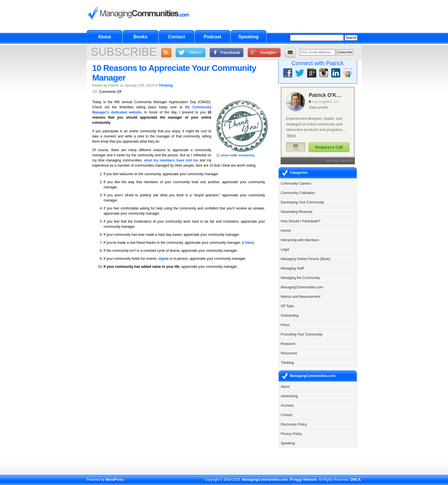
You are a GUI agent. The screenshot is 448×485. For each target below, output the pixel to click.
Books (140, 37)
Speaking (248, 37)
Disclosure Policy (294, 424)
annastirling (246, 155)
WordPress (114, 480)
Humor (286, 231)
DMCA (355, 480)
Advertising (289, 396)
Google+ (269, 53)
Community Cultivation (298, 193)
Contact (177, 37)
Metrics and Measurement (301, 297)
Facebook (230, 53)
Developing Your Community (302, 202)
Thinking (166, 85)
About (104, 37)
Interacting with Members (300, 240)
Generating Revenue (297, 212)
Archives (287, 406)
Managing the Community (300, 278)
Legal (285, 250)
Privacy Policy (292, 434)
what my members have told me (171, 160)
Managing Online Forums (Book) (306, 259)
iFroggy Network (303, 480)
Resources (289, 353)
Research (288, 344)
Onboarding (290, 316)
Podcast (212, 37)
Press (285, 325)
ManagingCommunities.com (302, 287)
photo (225, 155)
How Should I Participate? (301, 221)
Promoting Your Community (302, 334)
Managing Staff (292, 268)
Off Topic (288, 306)
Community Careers (296, 183)
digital (164, 259)
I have (248, 243)
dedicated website (126, 112)
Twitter (195, 53)
